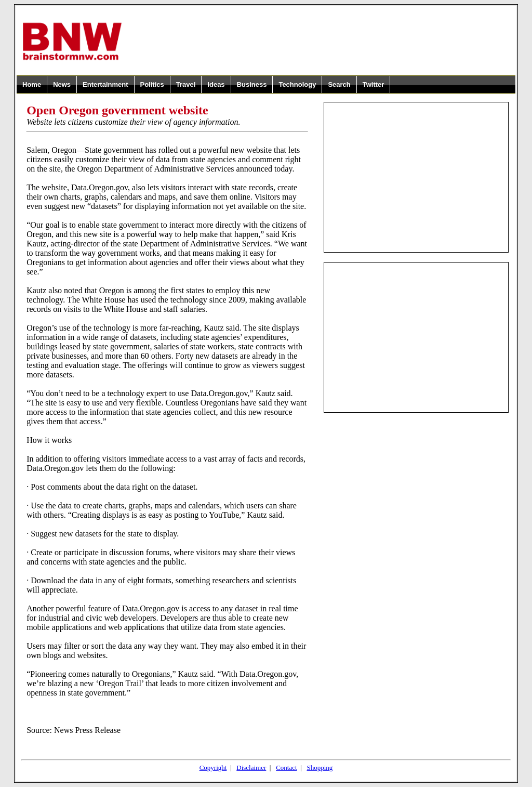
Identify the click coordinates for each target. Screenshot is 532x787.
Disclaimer (251, 768)
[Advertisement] (319, 41)
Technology (297, 84)
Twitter (374, 84)
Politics (152, 84)
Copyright (213, 768)
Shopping (320, 768)
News (62, 84)
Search (339, 84)
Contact (286, 768)
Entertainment (105, 84)
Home (32, 84)
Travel (186, 84)
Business (252, 84)
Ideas (216, 84)
